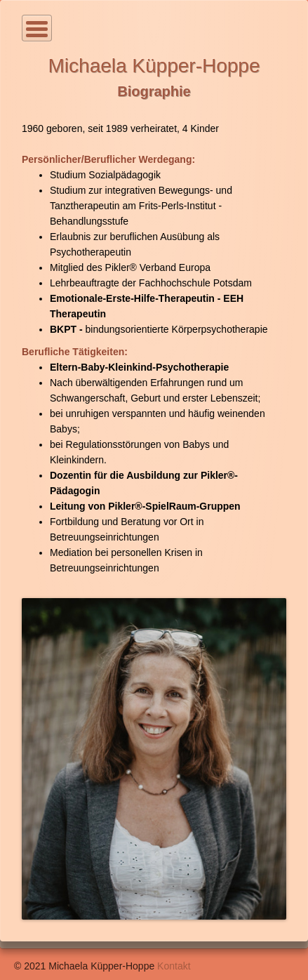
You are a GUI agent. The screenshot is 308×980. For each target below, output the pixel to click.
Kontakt (174, 966)
